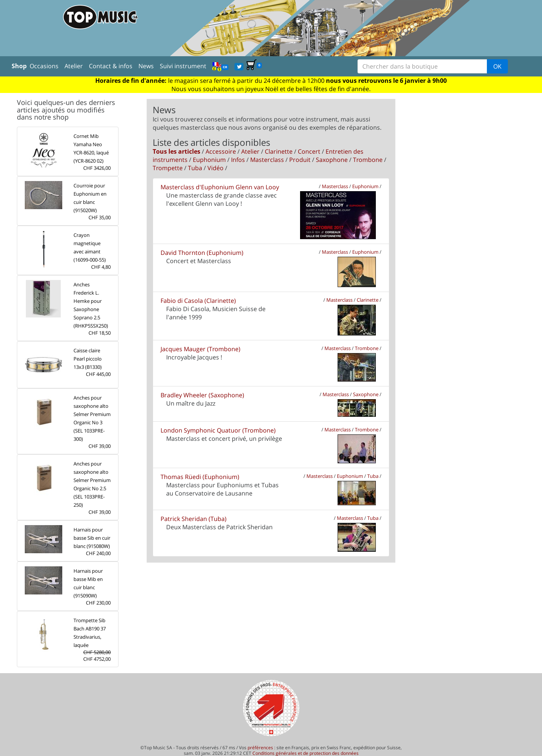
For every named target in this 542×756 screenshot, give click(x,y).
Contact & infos (111, 66)
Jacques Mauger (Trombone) (200, 349)
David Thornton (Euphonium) (202, 253)
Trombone (368, 160)
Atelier (74, 66)
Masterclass (267, 160)
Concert (309, 151)
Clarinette (279, 151)
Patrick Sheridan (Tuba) (194, 519)
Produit (300, 160)
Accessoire (221, 151)
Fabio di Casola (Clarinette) (198, 301)
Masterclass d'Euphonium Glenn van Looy (220, 187)
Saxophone (332, 160)
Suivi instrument (183, 66)
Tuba (195, 168)
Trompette (168, 168)
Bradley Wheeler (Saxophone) (202, 395)
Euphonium (209, 160)
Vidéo (215, 168)
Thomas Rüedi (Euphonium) (200, 477)
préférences (260, 748)
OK (497, 66)
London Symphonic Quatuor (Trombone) (218, 430)
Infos (238, 160)
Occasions (44, 66)
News (146, 66)
